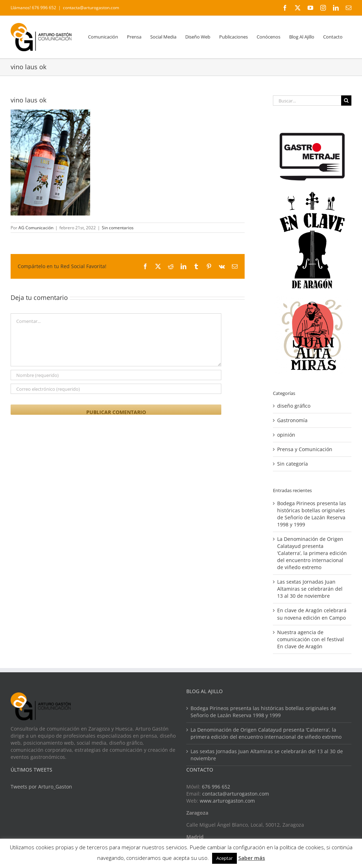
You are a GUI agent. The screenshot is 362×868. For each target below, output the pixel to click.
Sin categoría (293, 464)
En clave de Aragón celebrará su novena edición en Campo (312, 614)
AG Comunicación (36, 228)
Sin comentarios (118, 228)
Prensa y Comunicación (305, 449)
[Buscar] (346, 101)
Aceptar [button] (224, 858)
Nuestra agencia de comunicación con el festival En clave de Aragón (311, 639)
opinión (286, 435)
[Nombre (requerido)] (116, 375)
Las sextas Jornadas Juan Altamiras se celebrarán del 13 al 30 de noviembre (310, 589)
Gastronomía (292, 420)
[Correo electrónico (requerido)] (116, 389)
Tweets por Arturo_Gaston (41, 787)
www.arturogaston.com (227, 801)
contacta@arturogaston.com (91, 8)
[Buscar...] (307, 101)
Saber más (252, 858)
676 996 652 (216, 787)
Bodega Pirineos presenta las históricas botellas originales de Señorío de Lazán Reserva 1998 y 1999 (312, 514)
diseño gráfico (294, 406)
